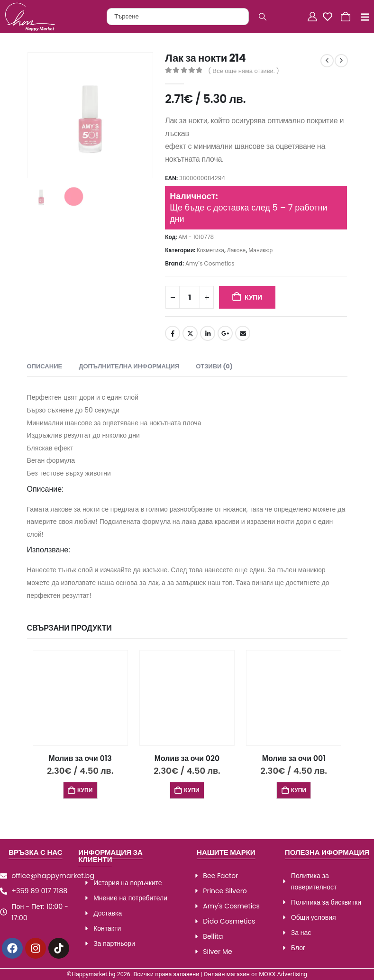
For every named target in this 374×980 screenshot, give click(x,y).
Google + (225, 333)
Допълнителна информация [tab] (129, 366)
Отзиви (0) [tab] (214, 366)
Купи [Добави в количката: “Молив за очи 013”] (85, 790)
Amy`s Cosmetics (210, 263)
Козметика (210, 250)
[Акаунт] (313, 17)
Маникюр (260, 250)
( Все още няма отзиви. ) (244, 71)
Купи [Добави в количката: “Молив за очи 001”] (299, 790)
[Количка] (347, 17)
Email (243, 333)
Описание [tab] (45, 366)
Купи (253, 297)
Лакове (236, 250)
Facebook (173, 333)
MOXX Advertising (283, 974)
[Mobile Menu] (361, 17)
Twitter (190, 333)
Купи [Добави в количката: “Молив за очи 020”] (192, 790)
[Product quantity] (190, 297)
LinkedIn (208, 333)
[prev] (327, 61)
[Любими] (330, 17)
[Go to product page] (80, 698)
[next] (341, 61)
